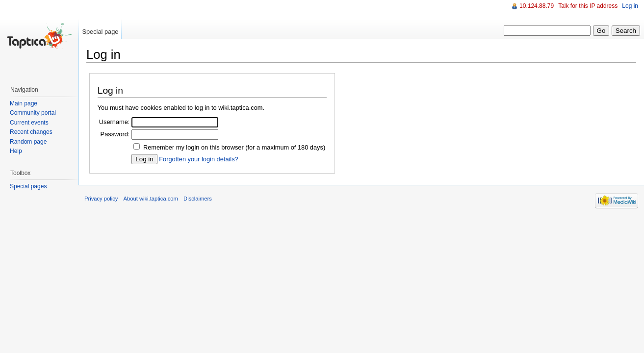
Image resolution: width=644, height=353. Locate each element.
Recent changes (31, 132)
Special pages (28, 186)
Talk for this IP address (588, 6)
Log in (630, 6)
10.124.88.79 (537, 6)
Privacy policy (101, 199)
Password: (115, 134)
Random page (28, 142)
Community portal (33, 113)
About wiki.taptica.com (151, 199)
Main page (24, 103)
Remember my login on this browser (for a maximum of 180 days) (234, 147)
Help (16, 151)
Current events (29, 123)
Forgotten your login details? (198, 159)
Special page (100, 32)
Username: (115, 122)
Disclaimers (198, 199)
